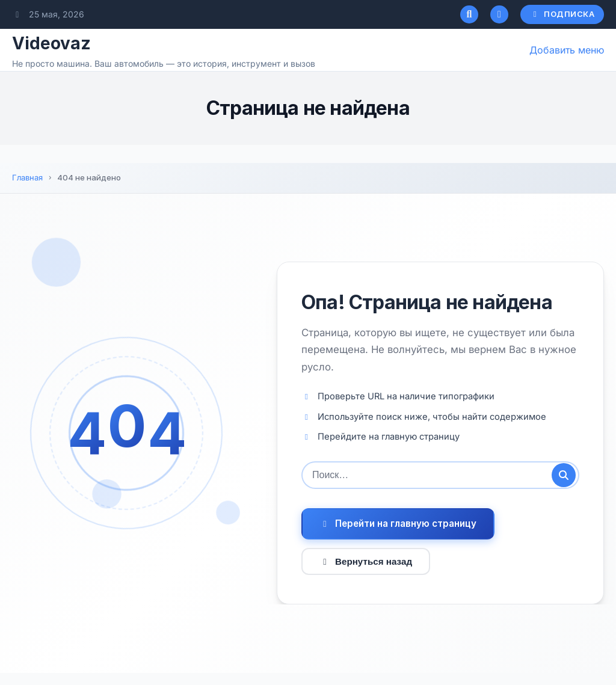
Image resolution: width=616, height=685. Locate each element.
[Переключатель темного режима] (499, 14)
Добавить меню (567, 50)
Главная (27, 177)
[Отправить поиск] (564, 475)
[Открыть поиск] (469, 14)
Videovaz (51, 43)
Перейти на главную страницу (398, 524)
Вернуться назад (366, 561)
